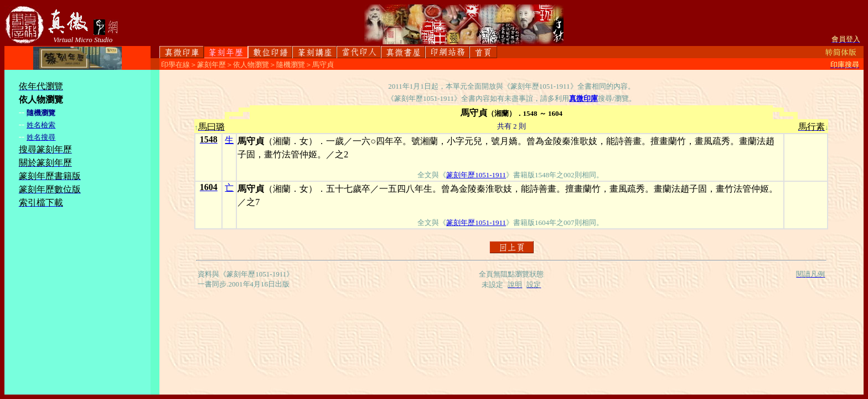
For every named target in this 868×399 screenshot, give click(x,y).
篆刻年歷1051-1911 (476, 175)
